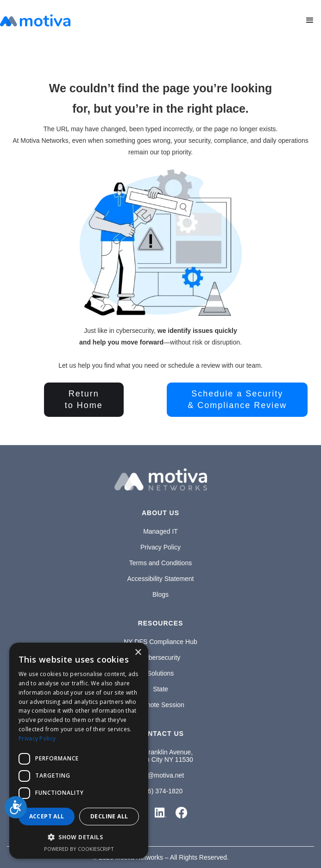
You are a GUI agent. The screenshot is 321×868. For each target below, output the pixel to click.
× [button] (138, 653)
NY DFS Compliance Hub (160, 642)
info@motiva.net (160, 775)
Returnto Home (84, 399)
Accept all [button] (47, 816)
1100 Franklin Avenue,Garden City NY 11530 (160, 756)
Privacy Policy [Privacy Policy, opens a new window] (37, 738)
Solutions (161, 673)
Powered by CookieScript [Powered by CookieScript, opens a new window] (79, 849)
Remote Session (160, 705)
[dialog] (79, 751)
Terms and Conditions (160, 563)
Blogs (160, 594)
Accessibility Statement (161, 579)
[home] (35, 20)
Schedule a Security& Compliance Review (237, 399)
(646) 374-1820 (161, 791)
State (160, 689)
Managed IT (160, 531)
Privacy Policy (160, 547)
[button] (310, 20)
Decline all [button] (109, 816)
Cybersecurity (161, 657)
